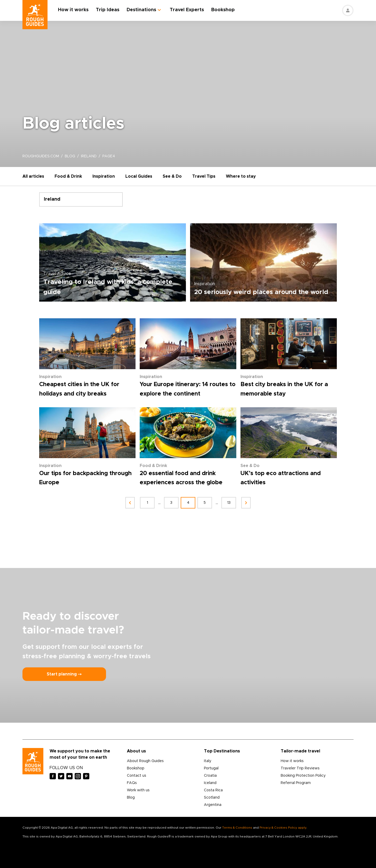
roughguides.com (41, 156)
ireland (89, 156)
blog (70, 156)
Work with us (138, 790)
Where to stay (241, 176)
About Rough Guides (145, 761)
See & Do (172, 176)
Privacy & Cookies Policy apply (283, 828)
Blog (131, 798)
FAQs (132, 783)
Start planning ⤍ (64, 674)
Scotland (212, 798)
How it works (73, 10)
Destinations (141, 10)
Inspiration (104, 176)
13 (229, 503)
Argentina (213, 805)
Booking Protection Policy (303, 776)
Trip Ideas (108, 10)
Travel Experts (187, 10)
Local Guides (139, 176)
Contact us (137, 776)
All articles (33, 176)
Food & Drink (68, 176)
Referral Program (296, 783)
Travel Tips (204, 176)
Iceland (210, 783)
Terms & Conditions (237, 828)
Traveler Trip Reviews (300, 768)
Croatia (210, 776)
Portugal (211, 768)
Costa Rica (213, 790)
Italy (208, 761)
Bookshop (223, 10)
